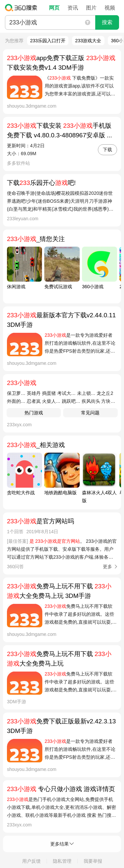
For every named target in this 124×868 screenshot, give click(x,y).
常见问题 (90, 413)
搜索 (107, 22)
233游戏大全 (88, 41)
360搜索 (23, 8)
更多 (107, 567)
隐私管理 (62, 861)
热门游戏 (34, 413)
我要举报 (93, 861)
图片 (91, 8)
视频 (110, 8)
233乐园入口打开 (48, 41)
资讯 (73, 8)
